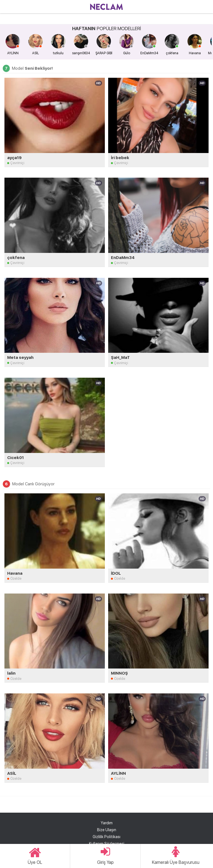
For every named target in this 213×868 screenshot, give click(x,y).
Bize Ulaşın (107, 830)
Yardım (107, 823)
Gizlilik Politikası (106, 837)
